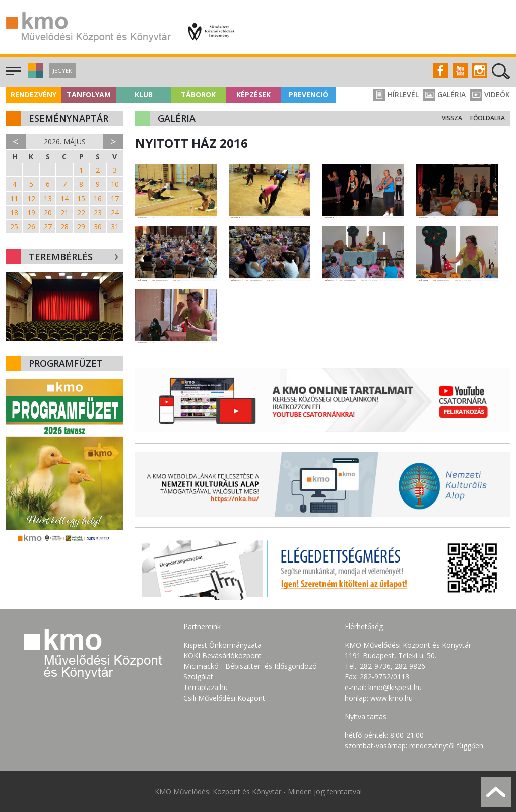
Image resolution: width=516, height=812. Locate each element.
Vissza (452, 118)
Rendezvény (34, 95)
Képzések (253, 95)
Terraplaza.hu (206, 687)
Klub (144, 95)
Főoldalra (488, 118)
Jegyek (62, 70)
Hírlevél (396, 95)
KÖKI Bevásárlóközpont (222, 655)
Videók (490, 95)
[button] (35, 75)
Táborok (198, 95)
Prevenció (308, 95)
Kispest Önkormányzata (222, 645)
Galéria (444, 95)
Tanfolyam (89, 95)
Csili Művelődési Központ (224, 698)
